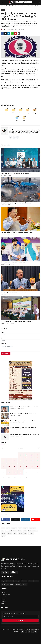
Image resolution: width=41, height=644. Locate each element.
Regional (18, 584)
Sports (15, 534)
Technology (14, 531)
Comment (3, 344)
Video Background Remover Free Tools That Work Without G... (25, 435)
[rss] (36, 632)
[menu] (2, 2)
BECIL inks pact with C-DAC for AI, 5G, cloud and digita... (24, 414)
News (30, 531)
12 (4, 466)
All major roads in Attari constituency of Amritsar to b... (16, 263)
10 (32, 461)
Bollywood (31, 534)
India (25, 534)
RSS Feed (3, 601)
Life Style (24, 584)
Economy (4, 534)
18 (37, 466)
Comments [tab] (4, 328)
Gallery (3, 603)
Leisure (30, 581)
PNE (10, 128)
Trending (4, 536)
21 (15, 472)
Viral (3, 531)
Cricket (7, 531)
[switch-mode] (39, 632)
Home (2, 6)
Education (14, 528)
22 (21, 472)
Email (2, 338)
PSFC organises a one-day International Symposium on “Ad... (17, 322)
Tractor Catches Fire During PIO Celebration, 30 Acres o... (16, 203)
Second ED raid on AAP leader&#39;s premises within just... (17, 232)
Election (10, 534)
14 (15, 466)
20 (9, 472)
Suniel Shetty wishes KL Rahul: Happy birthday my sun (23, 428)
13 (9, 466)
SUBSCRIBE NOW (20, 620)
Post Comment (6, 354)
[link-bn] (21, 381)
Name (2, 333)
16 (26, 466)
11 (38, 461)
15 (21, 466)
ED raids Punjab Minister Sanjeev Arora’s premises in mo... (16, 292)
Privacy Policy (4, 597)
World (25, 531)
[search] (39, 2)
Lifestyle (20, 534)
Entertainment (33, 528)
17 (32, 466)
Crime (3, 528)
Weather (25, 528)
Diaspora (24, 581)
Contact (3, 592)
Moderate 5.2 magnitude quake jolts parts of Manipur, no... (25, 421)
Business (35, 531)
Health (20, 531)
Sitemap (3, 599)
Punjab (6, 6)
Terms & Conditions (6, 595)
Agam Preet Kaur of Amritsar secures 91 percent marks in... (24, 407)
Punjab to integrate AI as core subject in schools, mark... (16, 174)
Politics (20, 528)
